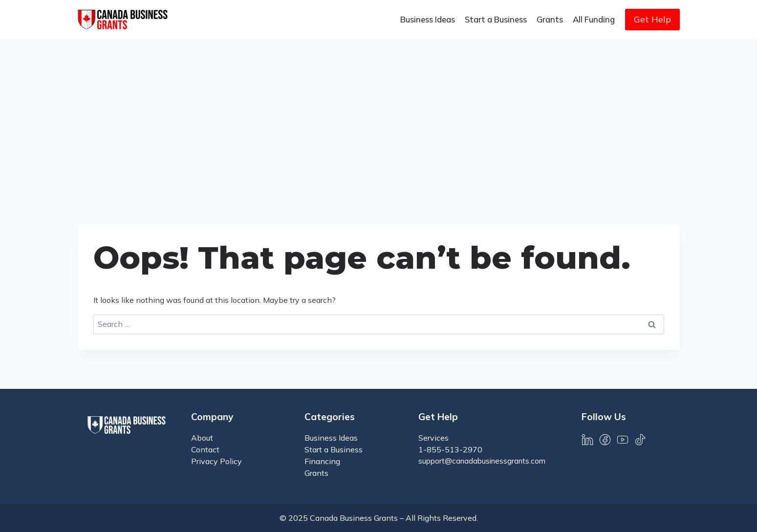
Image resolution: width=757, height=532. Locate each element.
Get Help (652, 19)
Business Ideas (428, 19)
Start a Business (496, 19)
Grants (550, 19)
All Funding (594, 19)
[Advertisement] (379, 112)
